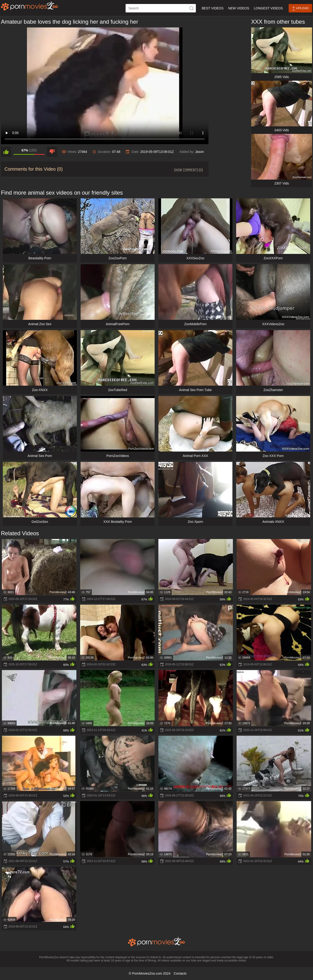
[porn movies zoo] (30, 6)
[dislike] (52, 152)
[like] (6, 152)
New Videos (239, 8)
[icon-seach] (192, 8)
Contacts (180, 973)
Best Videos (213, 8)
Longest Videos (268, 8)
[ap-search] (161, 8)
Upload (300, 8)
